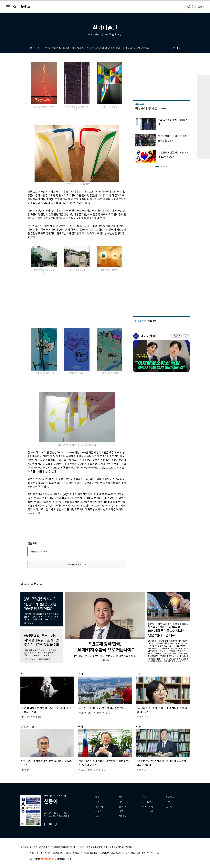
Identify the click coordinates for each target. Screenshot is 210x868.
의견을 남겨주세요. (39, 552)
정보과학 (123, 807)
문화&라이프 (101, 807)
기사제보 (170, 797)
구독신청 (170, 802)
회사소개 (34, 847)
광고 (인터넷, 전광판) (48, 847)
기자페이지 (148, 812)
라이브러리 (148, 807)
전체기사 (123, 816)
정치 (97, 797)
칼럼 (97, 816)
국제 (121, 802)
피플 (121, 812)
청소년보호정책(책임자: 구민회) (118, 847)
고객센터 (72, 847)
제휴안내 (63, 847)
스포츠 (98, 812)
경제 (121, 797)
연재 (144, 797)
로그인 (200, 7)
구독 (164, 108)
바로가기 (177, 336)
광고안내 (170, 807)
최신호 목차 (148, 802)
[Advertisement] (70, 303)
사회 (97, 802)
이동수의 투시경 (146, 108)
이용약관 (81, 847)
